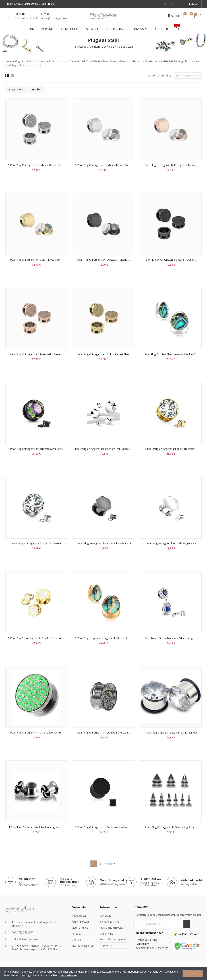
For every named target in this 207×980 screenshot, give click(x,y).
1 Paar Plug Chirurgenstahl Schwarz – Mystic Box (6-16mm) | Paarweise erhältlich (123, 260)
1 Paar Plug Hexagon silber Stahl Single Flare (170, 543)
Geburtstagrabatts (114, 880)
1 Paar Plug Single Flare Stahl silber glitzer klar (170, 733)
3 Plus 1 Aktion (150, 879)
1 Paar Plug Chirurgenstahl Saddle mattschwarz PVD (106, 827)
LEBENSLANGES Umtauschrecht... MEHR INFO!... (31, 4)
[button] (194, 4)
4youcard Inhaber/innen (69, 880)
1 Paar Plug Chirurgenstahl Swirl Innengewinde (36, 827)
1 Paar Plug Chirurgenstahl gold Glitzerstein (170, 449)
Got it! (193, 973)
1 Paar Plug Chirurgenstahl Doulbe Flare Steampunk (105, 733)
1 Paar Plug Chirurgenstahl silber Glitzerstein (36, 543)
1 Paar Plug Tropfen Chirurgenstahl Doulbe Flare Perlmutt (109, 638)
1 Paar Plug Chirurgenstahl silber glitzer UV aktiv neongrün (42, 733)
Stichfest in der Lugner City (152, 948)
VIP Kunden (27, 879)
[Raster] (7, 75)
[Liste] (12, 75)
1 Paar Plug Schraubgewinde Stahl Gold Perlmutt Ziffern (41, 638)
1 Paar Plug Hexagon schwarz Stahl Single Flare (103, 543)
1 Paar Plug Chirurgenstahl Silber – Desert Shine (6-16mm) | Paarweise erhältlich (55, 165)
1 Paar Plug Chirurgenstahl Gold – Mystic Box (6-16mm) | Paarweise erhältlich (54, 260)
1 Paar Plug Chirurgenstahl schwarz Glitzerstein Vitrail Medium (44, 449)
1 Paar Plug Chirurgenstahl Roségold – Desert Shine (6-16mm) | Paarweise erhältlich (58, 354)
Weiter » (110, 863)
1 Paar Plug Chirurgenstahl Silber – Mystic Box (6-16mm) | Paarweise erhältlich (121, 165)
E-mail (45, 14)
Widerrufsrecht (192, 880)
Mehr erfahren (68, 975)
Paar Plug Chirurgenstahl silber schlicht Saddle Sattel (106, 449)
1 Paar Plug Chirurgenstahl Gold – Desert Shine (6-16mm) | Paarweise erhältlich (122, 354)
